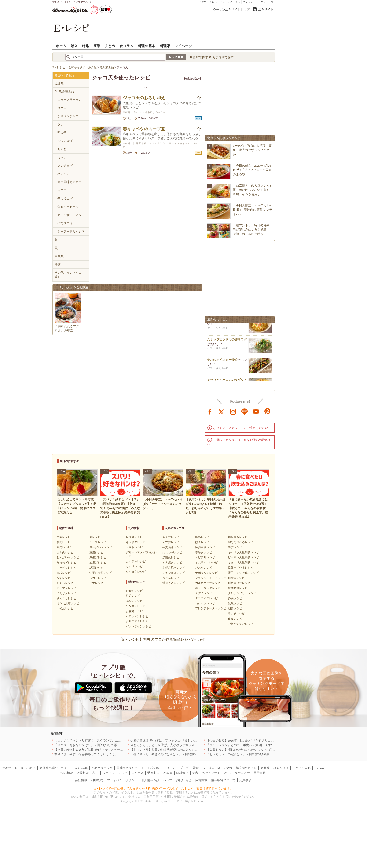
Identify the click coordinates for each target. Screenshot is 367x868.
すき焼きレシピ (172, 563)
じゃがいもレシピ (68, 557)
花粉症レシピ (134, 601)
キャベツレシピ (66, 568)
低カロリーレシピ (239, 583)
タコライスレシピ (206, 598)
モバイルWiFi (301, 768)
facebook (210, 411)
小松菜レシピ (65, 608)
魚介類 (59, 83)
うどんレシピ (171, 578)
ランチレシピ (236, 614)
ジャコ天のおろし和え (144, 98)
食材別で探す (65, 76)
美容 (195, 773)
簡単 (97, 46)
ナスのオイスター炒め (222, 362)
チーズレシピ (98, 542)
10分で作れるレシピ (241, 542)
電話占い (199, 768)
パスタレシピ (204, 568)
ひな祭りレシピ (136, 606)
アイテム (170, 768)
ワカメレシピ (98, 578)
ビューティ (226, 2)
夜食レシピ (235, 619)
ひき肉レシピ (65, 552)
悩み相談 (67, 773)
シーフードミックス (71, 231)
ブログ (184, 768)
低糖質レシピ (236, 578)
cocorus (319, 768)
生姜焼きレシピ (172, 547)
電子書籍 (260, 773)
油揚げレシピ (98, 563)
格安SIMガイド (246, 768)
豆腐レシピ (96, 552)
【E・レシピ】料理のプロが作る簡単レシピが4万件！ (164, 639)
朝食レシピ (235, 608)
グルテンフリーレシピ (242, 593)
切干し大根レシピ (101, 573)
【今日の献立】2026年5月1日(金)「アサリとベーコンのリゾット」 (99, 750)
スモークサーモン (70, 100)
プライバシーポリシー (122, 780)
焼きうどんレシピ (174, 583)
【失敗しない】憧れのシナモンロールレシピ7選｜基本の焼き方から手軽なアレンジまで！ (268, 750)
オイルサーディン (70, 215)
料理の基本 (147, 46)
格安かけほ (281, 768)
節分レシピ (133, 596)
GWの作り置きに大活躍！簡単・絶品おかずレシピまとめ (252, 150)
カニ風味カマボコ (70, 182)
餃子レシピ (202, 542)
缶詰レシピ (235, 547)
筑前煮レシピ (171, 557)
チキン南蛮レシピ (174, 573)
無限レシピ (235, 603)
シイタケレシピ (136, 572)
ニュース (137, 773)
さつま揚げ (65, 141)
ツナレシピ (96, 583)
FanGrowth (81, 768)
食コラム (127, 46)
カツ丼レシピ (171, 542)
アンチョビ (65, 166)
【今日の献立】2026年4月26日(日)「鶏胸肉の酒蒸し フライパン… (253, 210)
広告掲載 (201, 780)
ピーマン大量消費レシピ (243, 557)
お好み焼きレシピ (174, 568)
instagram (233, 411)
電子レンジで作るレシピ (243, 573)
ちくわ (62, 149)
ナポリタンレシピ (206, 573)
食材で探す (200, 57)
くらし (213, 2)
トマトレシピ (134, 547)
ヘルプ (168, 780)
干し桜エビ (65, 199)
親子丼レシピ (171, 537)
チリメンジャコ (68, 116)
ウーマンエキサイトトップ (231, 9)
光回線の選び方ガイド (55, 768)
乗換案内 (153, 773)
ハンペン (63, 174)
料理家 (165, 46)
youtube (256, 411)
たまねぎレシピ (66, 563)
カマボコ (63, 157)
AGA (228, 773)
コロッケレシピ (205, 603)
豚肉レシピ (64, 542)
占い (238, 2)
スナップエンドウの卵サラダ (227, 341)
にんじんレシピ (66, 593)
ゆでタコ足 (65, 223)
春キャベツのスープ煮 (144, 129)
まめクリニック (102, 768)
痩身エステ (242, 773)
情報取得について (223, 780)
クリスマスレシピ (137, 621)
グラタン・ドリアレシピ (211, 578)
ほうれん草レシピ (68, 603)
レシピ (123, 773)
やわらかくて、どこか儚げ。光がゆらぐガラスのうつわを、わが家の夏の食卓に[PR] (188, 745)
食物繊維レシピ (238, 588)
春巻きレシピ (204, 552)
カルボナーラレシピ (208, 583)
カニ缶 (62, 190)
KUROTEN (28, 768)
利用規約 (97, 780)
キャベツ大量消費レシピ (243, 552)
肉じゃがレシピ (172, 552)
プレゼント (249, 2)
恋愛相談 (83, 773)
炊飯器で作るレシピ (241, 568)
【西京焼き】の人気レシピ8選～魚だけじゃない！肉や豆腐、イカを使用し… (252, 190)
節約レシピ (235, 598)
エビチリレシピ (205, 557)
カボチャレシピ (136, 561)
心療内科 (154, 768)
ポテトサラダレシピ (208, 588)
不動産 (168, 773)
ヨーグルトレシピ (101, 547)
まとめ (110, 46)
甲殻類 (59, 256)
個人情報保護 (150, 780)
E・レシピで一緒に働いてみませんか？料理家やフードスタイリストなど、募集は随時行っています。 (164, 789)
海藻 (58, 264)
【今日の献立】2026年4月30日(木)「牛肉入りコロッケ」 (245, 741)
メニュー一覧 (266, 2)
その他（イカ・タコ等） (68, 275)
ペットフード (211, 773)
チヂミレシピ (204, 593)
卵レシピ (95, 537)
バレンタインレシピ (139, 626)
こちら (212, 797)
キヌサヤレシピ (136, 542)
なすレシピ (64, 578)
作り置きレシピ (238, 537)
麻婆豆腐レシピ (205, 547)
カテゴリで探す (223, 57)
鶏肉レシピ (64, 547)
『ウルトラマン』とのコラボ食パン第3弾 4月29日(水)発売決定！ (252, 745)
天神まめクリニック (130, 768)
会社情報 (81, 780)
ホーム (61, 46)
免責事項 (245, 780)
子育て (203, 2)
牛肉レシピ (64, 537)
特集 (86, 46)
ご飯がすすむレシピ (241, 624)
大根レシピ (64, 573)
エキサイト (266, 9)
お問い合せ (184, 780)
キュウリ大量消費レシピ (243, 563)
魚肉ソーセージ (68, 207)
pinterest (268, 411)
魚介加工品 (66, 91)
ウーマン (109, 773)
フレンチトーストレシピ (211, 608)
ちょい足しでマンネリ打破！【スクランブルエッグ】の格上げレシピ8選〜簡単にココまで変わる (121, 741)
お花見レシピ (134, 611)
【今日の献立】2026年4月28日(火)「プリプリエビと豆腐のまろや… (252, 170)
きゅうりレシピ (66, 598)
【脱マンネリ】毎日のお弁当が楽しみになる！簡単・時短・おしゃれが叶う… (251, 230)
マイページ (183, 46)
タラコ (62, 108)
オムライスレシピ (206, 563)
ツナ (60, 124)
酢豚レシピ (202, 537)
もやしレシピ (65, 583)
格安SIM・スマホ (220, 768)
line (245, 411)
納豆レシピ (96, 568)
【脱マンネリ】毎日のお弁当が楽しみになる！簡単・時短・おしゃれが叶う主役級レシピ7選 (194, 750)
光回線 (265, 768)
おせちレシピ (134, 591)
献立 (74, 46)
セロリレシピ (134, 566)
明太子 (62, 133)
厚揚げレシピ (98, 557)
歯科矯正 (182, 773)
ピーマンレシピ (66, 588)
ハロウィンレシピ (137, 616)
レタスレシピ (134, 537)
